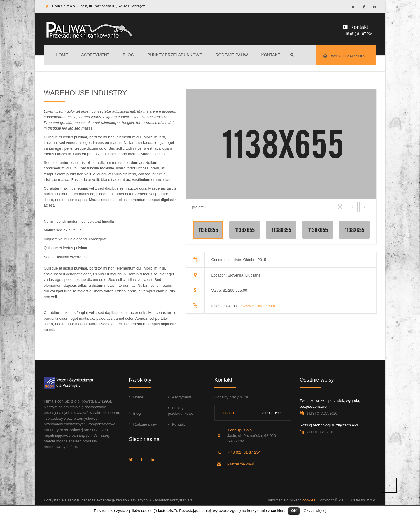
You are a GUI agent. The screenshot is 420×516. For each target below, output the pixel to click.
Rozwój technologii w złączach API (329, 425)
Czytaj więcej (315, 511)
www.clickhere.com (259, 306)
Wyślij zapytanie (346, 56)
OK (294, 511)
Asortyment (95, 55)
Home (62, 55)
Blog (128, 55)
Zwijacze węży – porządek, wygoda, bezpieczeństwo (330, 404)
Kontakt (271, 55)
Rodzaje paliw (232, 55)
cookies (309, 500)
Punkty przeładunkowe (175, 55)
